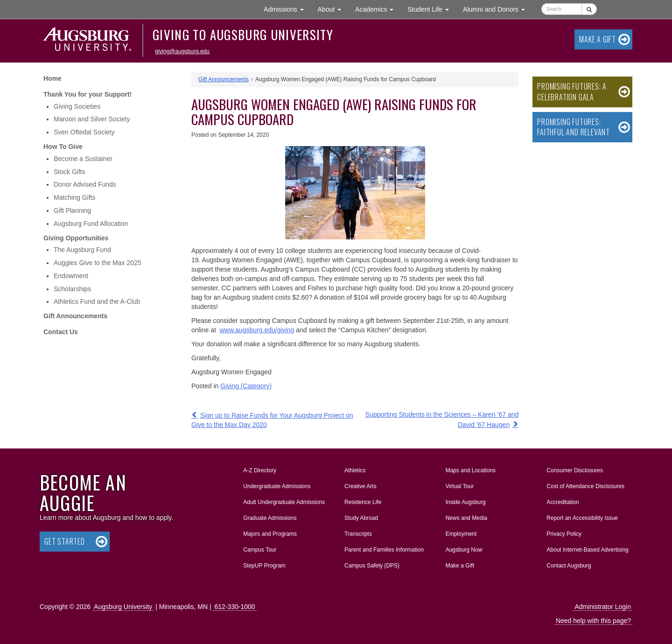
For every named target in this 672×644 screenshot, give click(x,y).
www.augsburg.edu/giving (257, 330)
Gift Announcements (75, 316)
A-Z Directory (260, 470)
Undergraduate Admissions (277, 486)
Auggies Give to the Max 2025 (98, 263)
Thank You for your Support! (87, 94)
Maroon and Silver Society (92, 119)
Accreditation (563, 502)
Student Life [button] (432, 9)
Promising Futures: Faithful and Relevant (574, 127)
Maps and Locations (471, 470)
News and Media (466, 518)
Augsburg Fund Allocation (91, 224)
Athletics (355, 470)
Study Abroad (361, 518)
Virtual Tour (460, 486)
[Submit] (589, 9)
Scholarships (72, 289)
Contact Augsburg (569, 566)
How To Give (63, 147)
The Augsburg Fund (82, 250)
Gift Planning (72, 210)
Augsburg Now (464, 550)
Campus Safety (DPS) (372, 566)
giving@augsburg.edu (182, 51)
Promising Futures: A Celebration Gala (572, 92)
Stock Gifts (70, 172)
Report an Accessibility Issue (582, 518)
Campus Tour (260, 550)
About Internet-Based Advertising (587, 550)
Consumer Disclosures (575, 470)
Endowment (71, 276)
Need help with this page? (593, 621)
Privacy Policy (564, 534)
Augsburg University (123, 607)
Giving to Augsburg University (243, 35)
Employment (461, 534)
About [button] (333, 11)
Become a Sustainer (83, 159)
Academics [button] (378, 9)
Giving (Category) (246, 386)
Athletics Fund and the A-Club (97, 301)
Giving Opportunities (76, 238)
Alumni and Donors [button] (497, 9)
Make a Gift (598, 39)
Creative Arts (360, 486)
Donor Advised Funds (85, 184)
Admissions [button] (287, 9)
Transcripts (358, 534)
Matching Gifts (74, 197)
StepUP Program (264, 566)
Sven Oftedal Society (84, 132)
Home (52, 78)
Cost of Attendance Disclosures (585, 486)
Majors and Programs (270, 532)
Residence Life (363, 502)
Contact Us (61, 332)
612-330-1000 (234, 607)
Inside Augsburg (466, 502)
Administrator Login (603, 607)
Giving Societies (77, 106)
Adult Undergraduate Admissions (284, 502)
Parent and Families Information (384, 550)
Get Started (65, 541)
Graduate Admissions (270, 518)
